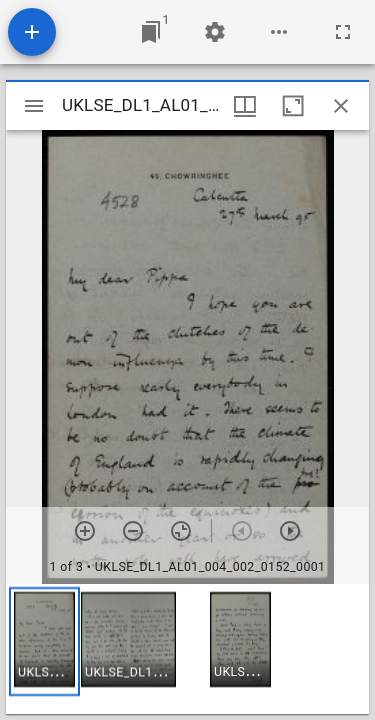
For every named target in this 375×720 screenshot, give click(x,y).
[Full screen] (343, 32)
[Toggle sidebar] (34, 106)
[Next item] (290, 531)
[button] (44, 641)
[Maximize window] (293, 106)
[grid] (187, 649)
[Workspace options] (279, 32)
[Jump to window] (151, 32)
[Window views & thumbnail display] (245, 106)
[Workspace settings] (215, 32)
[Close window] (341, 106)
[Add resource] (32, 32)
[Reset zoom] (181, 531)
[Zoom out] (133, 531)
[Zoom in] (85, 531)
